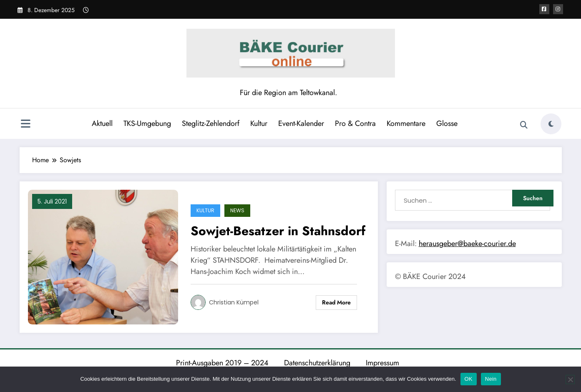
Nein (491, 379)
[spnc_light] (551, 124)
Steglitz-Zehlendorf (211, 123)
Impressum (382, 363)
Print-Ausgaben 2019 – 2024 (222, 363)
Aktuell (102, 123)
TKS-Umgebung (147, 123)
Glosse (447, 123)
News (237, 210)
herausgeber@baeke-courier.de (467, 244)
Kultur (259, 123)
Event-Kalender (301, 123)
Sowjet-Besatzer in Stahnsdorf (278, 231)
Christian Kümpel (234, 302)
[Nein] (570, 379)
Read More (336, 302)
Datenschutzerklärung (317, 363)
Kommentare (406, 123)
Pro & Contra (355, 123)
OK (469, 379)
